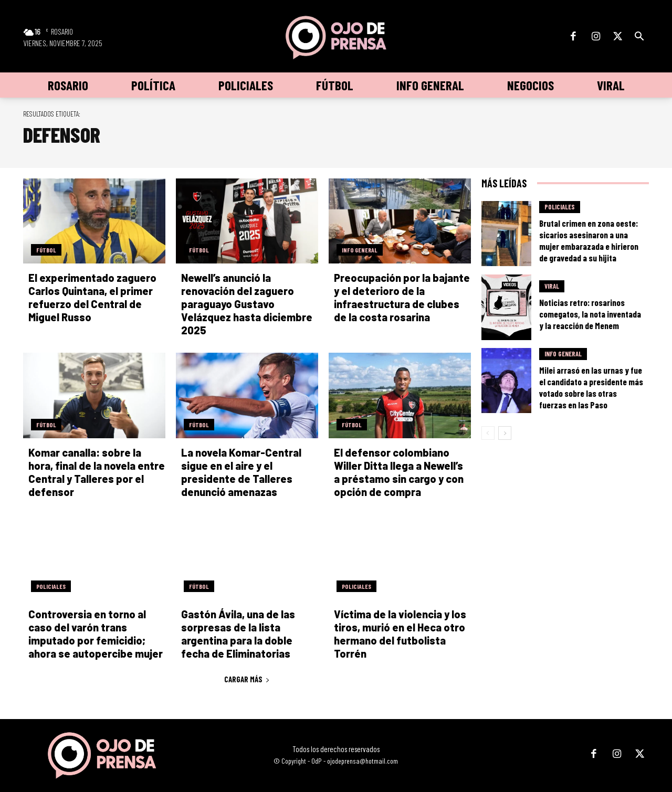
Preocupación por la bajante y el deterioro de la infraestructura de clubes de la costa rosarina (402, 297)
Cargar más (247, 679)
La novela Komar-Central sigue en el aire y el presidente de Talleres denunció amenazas (241, 472)
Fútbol (46, 250)
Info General (360, 250)
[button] (639, 37)
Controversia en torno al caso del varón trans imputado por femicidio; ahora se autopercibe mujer (96, 634)
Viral (552, 286)
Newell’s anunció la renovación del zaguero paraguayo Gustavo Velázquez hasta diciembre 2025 (247, 304)
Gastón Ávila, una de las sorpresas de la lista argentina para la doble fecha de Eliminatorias (238, 634)
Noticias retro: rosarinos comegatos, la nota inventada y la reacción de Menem (590, 314)
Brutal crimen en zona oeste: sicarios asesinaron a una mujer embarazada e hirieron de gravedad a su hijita (589, 240)
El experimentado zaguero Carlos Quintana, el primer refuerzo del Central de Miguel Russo (92, 297)
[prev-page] (488, 433)
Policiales (51, 586)
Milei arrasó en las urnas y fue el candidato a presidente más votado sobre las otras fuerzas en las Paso (591, 387)
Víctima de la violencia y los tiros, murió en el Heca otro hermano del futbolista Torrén (400, 634)
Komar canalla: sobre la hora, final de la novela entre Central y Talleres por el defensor (97, 472)
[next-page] (505, 433)
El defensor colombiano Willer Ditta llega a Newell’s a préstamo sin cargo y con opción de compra (399, 472)
